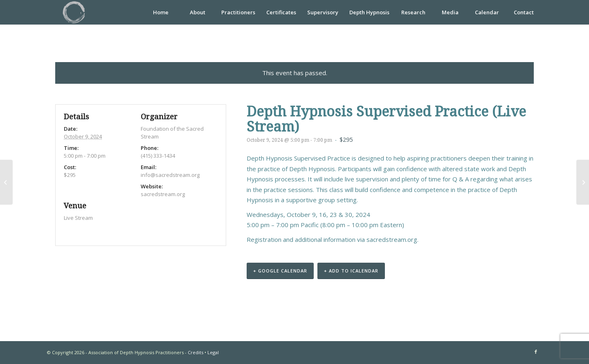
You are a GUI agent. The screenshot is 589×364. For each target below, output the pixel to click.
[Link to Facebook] (536, 352)
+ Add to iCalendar (351, 271)
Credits (196, 352)
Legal (213, 352)
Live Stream (78, 218)
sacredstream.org (392, 239)
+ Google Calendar (280, 271)
